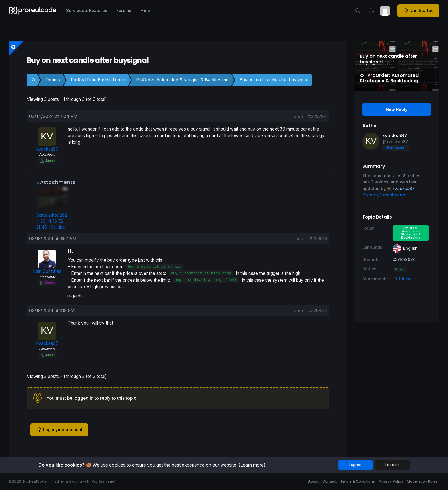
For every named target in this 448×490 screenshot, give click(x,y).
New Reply (397, 109)
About (313, 481)
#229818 (318, 239)
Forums (53, 80)
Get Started (419, 11)
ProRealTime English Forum (98, 80)
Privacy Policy (391, 481)
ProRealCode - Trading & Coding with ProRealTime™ (70, 481)
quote (300, 117)
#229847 (317, 311)
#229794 (317, 116)
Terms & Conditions (358, 481)
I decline (393, 465)
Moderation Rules (422, 481)
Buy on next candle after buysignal (274, 80)
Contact (329, 481)
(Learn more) (252, 465)
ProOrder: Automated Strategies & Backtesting (182, 80)
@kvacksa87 (395, 142)
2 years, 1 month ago (384, 195)
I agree (355, 465)
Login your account (59, 430)
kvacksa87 (395, 135)
